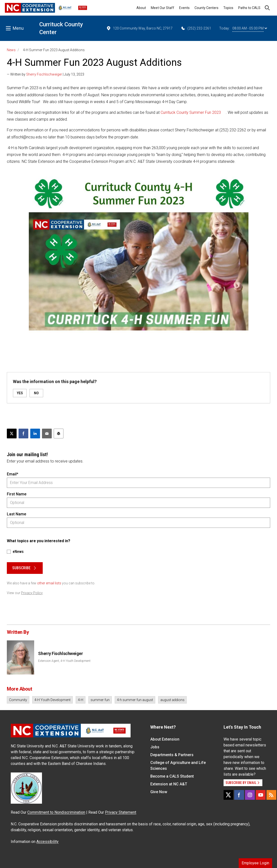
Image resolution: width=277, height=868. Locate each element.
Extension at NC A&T (169, 784)
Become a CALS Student (172, 776)
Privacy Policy (32, 593)
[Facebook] (239, 795)
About (141, 8)
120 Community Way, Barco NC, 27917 (139, 28)
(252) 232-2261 (196, 28)
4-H (81, 700)
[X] (228, 795)
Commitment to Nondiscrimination (56, 812)
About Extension (165, 739)
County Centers (206, 8)
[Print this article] (59, 434)
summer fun (100, 700)
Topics (228, 8)
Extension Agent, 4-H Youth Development (64, 661)
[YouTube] (261, 795)
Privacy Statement (121, 812)
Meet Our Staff (163, 8)
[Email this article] (47, 434)
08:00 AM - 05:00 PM (250, 28)
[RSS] (271, 795)
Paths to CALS (249, 8)
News (11, 50)
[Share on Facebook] (23, 434)
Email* (13, 474)
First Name (17, 494)
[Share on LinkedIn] (35, 434)
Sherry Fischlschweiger (44, 74)
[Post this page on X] (12, 434)
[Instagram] (250, 795)
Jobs (155, 747)
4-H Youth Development (52, 700)
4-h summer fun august (135, 700)
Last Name (16, 514)
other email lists (49, 583)
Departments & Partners (172, 755)
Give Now (159, 792)
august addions (172, 700)
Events (184, 8)
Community (18, 700)
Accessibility (47, 842)
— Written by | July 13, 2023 (46, 74)
